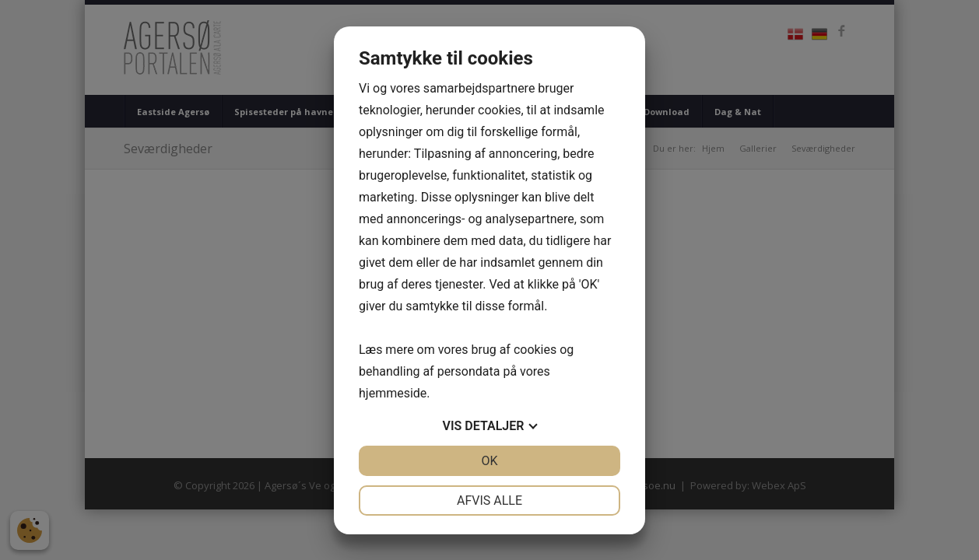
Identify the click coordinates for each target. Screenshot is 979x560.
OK (489, 461)
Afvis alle (489, 500)
